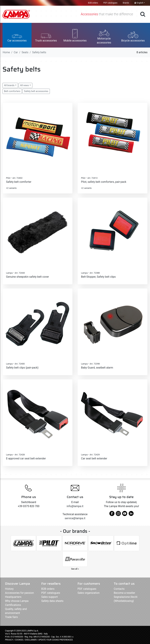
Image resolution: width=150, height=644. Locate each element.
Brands (126, 3)
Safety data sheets (52, 601)
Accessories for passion (19, 593)
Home (6, 52)
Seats (25, 52)
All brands (9, 85)
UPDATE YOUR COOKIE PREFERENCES (55, 640)
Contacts (119, 589)
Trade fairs (11, 617)
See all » (75, 569)
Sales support (49, 597)
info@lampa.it (75, 506)
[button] (17, 35)
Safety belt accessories (36, 91)
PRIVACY (9, 640)
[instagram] (118, 515)
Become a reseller (124, 593)
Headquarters (13, 597)
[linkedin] (131, 515)
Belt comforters (12, 91)
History (9, 589)
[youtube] (125, 515)
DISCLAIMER (31, 640)
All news (24, 85)
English (139, 3)
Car (16, 52)
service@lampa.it (75, 518)
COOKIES (19, 640)
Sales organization (89, 593)
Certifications (13, 605)
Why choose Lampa (17, 601)
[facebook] (112, 515)
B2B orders (93, 3)
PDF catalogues (110, 3)
